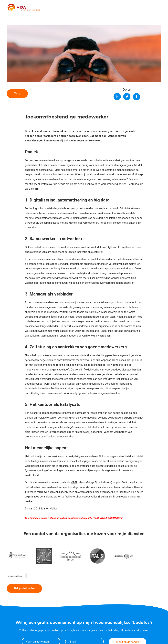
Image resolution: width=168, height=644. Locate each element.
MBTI (74, 482)
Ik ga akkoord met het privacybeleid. (81, 630)
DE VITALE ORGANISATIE (109, 518)
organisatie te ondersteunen (75, 466)
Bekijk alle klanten (24, 568)
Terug (17, 93)
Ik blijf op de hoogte (127, 622)
